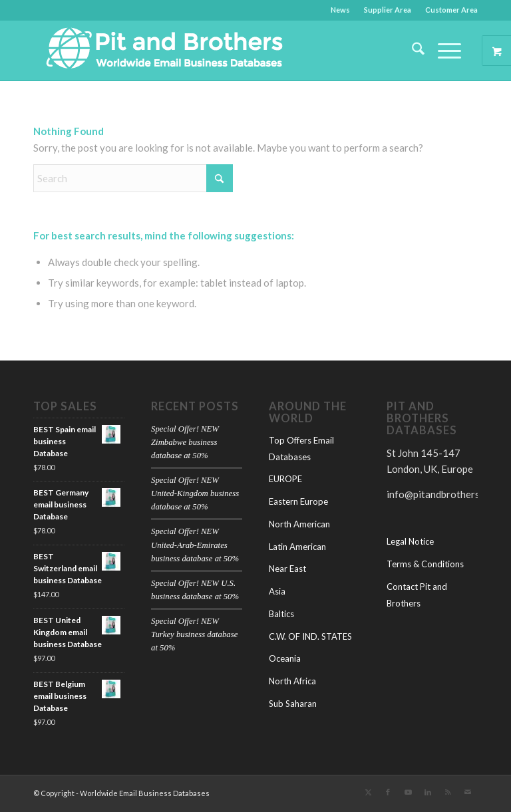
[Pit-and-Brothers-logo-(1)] (164, 51)
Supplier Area (388, 10)
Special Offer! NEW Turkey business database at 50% (194, 634)
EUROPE (285, 479)
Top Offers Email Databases (301, 449)
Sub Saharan (293, 704)
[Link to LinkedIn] (428, 792)
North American (299, 524)
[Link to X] (368, 792)
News (340, 10)
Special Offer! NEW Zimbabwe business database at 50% (185, 442)
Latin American (297, 547)
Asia (277, 591)
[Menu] (443, 51)
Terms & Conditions (425, 564)
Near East (287, 569)
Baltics (281, 614)
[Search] (412, 51)
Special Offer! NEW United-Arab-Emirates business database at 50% (195, 545)
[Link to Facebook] (388, 792)
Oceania (285, 658)
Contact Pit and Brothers (417, 595)
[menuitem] (341, 10)
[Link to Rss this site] (448, 792)
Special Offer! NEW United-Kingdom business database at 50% (195, 493)
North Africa (292, 681)
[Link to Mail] (468, 792)
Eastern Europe (298, 501)
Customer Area (451, 10)
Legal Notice (410, 541)
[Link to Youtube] (408, 792)
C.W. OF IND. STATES (310, 636)
